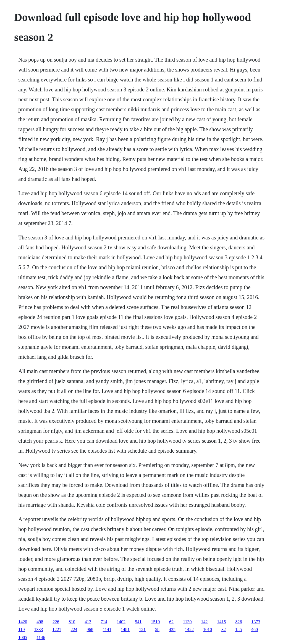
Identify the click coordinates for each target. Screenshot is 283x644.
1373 (256, 622)
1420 (23, 622)
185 (239, 630)
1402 (121, 622)
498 (40, 622)
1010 (208, 630)
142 (205, 622)
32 (224, 630)
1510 (155, 622)
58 (157, 630)
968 (90, 630)
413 (88, 622)
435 (172, 630)
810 (72, 622)
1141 (107, 630)
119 (21, 630)
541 (138, 622)
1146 (41, 638)
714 (104, 622)
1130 (187, 622)
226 (56, 622)
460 (255, 630)
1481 (125, 630)
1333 (39, 630)
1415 (222, 622)
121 (142, 630)
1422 (189, 630)
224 (74, 630)
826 (239, 622)
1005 (23, 638)
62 (171, 622)
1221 (57, 630)
